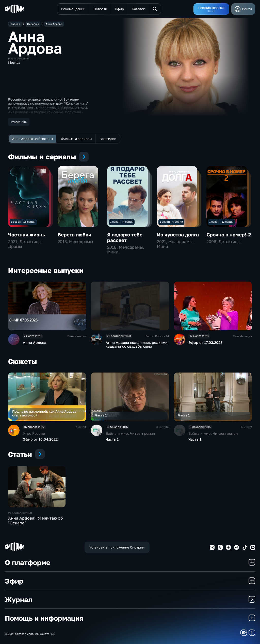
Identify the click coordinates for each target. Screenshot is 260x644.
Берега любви (75, 235)
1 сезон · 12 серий (221, 222)
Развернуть (19, 122)
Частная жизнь (27, 235)
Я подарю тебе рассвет (125, 237)
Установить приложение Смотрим (117, 547)
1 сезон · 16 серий (23, 222)
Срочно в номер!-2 (229, 235)
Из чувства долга (178, 235)
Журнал (130, 599)
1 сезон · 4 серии (122, 222)
